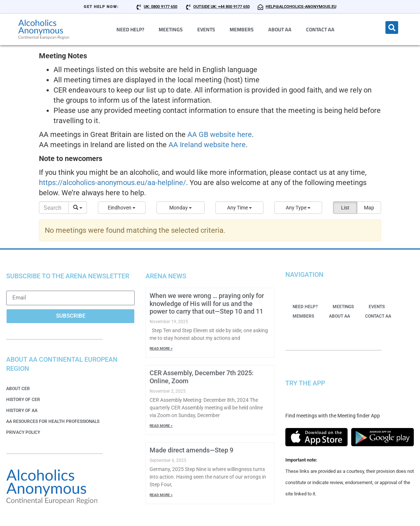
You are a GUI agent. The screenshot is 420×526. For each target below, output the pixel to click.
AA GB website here (220, 134)
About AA (280, 30)
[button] (392, 28)
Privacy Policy (23, 432)
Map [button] (369, 208)
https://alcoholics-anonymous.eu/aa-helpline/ (112, 182)
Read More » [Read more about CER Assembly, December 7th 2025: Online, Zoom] (161, 426)
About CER (18, 389)
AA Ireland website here (207, 145)
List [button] (345, 208)
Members (242, 30)
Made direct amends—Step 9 (191, 450)
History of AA (22, 411)
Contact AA (320, 30)
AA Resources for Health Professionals (53, 421)
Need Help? (130, 30)
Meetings (171, 30)
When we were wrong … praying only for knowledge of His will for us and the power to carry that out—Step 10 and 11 (207, 303)
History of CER (23, 400)
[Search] (54, 208)
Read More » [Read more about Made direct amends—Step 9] (161, 495)
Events (206, 30)
